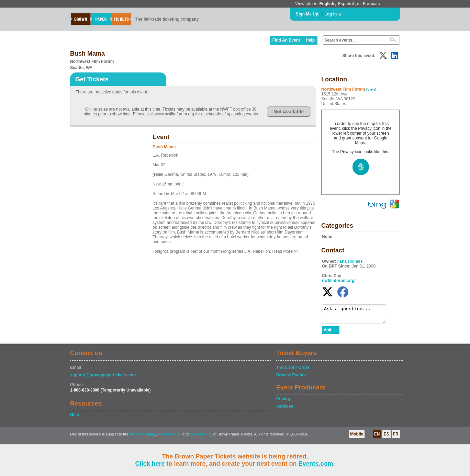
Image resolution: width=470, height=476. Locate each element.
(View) (371, 89)
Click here (150, 464)
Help (310, 40)
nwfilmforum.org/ (339, 281)
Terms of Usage (142, 437)
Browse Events (291, 378)
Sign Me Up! (308, 14)
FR (396, 437)
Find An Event (286, 40)
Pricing (283, 402)
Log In (331, 14)
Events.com (316, 464)
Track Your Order (293, 371)
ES (387, 437)
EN (377, 437)
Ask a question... (357, 316)
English (327, 4)
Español (346, 4)
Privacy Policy (169, 437)
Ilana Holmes (350, 261)
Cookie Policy (201, 437)
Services (285, 409)
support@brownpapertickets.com (103, 378)
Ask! (328, 333)
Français (371, 4)
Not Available (289, 112)
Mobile (357, 437)
